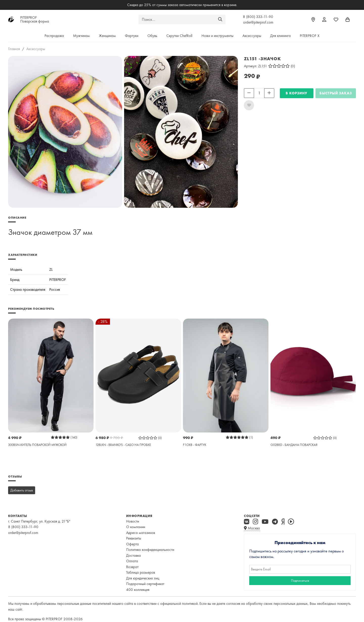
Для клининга (280, 36)
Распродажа (54, 36)
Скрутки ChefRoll (179, 36)
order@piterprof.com (258, 22)
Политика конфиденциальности (150, 550)
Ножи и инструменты (217, 36)
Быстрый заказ (336, 93)
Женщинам (107, 36)
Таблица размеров (141, 572)
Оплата (132, 561)
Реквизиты (134, 538)
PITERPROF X (310, 36)
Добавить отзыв (22, 490)
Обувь (152, 36)
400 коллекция (138, 590)
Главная (14, 49)
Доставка (133, 555)
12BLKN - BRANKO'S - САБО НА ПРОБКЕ (123, 445)
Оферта (132, 544)
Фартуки (132, 36)
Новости (133, 521)
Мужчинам (81, 36)
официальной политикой (179, 604)
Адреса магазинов (141, 533)
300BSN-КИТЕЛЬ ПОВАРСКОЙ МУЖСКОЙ (37, 445)
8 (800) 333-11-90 (258, 17)
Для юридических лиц (143, 578)
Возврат (132, 567)
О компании (136, 527)
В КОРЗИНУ (297, 93)
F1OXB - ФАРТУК (195, 445)
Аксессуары (252, 36)
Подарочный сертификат (145, 584)
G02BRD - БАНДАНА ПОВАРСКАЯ (294, 445)
